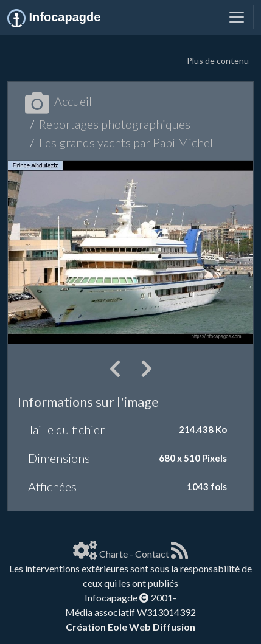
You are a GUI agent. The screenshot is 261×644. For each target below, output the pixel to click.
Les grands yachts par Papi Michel (126, 142)
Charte (113, 554)
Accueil (58, 101)
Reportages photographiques (115, 124)
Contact (152, 554)
